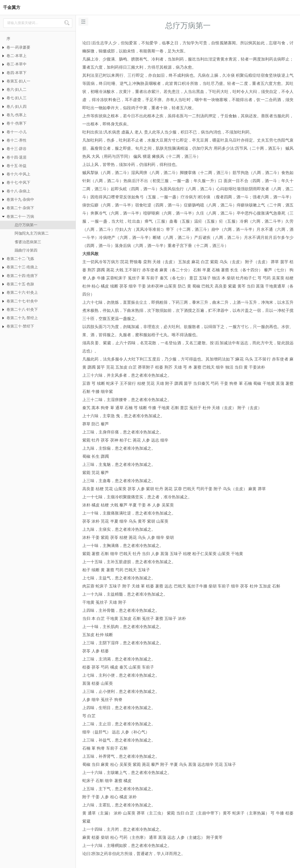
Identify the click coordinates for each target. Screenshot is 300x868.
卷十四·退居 (17, 157)
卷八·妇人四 (17, 106)
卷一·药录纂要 (18, 47)
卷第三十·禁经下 (20, 326)
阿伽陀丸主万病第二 (32, 233)
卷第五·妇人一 (18, 81)
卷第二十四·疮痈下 (22, 276)
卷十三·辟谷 (17, 149)
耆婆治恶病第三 (28, 242)
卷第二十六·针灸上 (22, 292)
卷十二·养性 (17, 140)
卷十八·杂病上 (18, 191)
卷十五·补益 (17, 166)
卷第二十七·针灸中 (22, 301)
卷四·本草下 (17, 73)
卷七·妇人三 (17, 98)
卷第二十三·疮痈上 (22, 267)
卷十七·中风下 (18, 182)
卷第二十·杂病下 (20, 208)
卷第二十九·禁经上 (22, 318)
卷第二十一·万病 (20, 216)
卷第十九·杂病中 (20, 199)
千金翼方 (12, 7)
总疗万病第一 (26, 225)
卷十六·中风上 (18, 174)
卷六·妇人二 (17, 89)
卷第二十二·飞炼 (20, 259)
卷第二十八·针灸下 (22, 309)
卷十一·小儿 (17, 132)
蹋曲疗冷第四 (26, 250)
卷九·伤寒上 (17, 115)
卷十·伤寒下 (17, 123)
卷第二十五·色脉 (20, 284)
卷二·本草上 (17, 56)
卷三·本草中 (17, 64)
